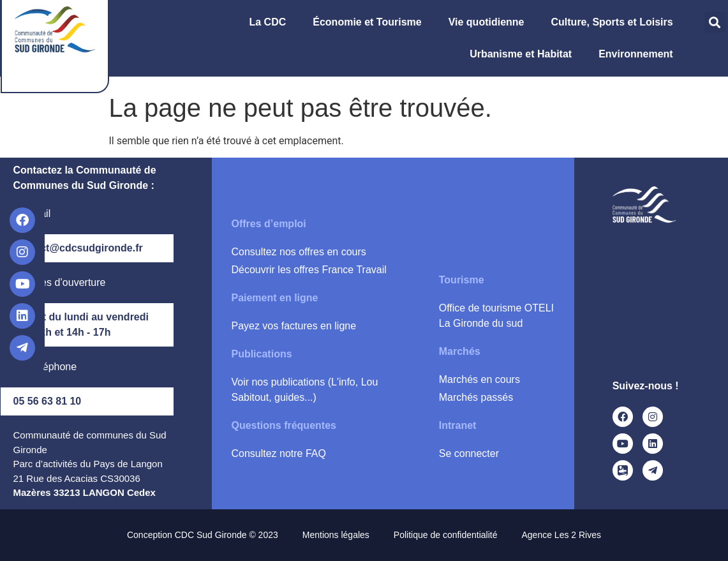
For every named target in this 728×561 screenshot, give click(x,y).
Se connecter (469, 453)
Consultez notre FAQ (279, 453)
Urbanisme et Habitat (524, 54)
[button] (715, 22)
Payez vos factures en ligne (293, 326)
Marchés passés (476, 397)
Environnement (639, 54)
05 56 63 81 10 (48, 401)
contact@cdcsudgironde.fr (78, 248)
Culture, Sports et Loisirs (615, 22)
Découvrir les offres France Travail (308, 270)
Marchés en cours (479, 379)
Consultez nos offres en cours (298, 252)
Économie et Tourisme (370, 22)
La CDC (271, 22)
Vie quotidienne (490, 22)
